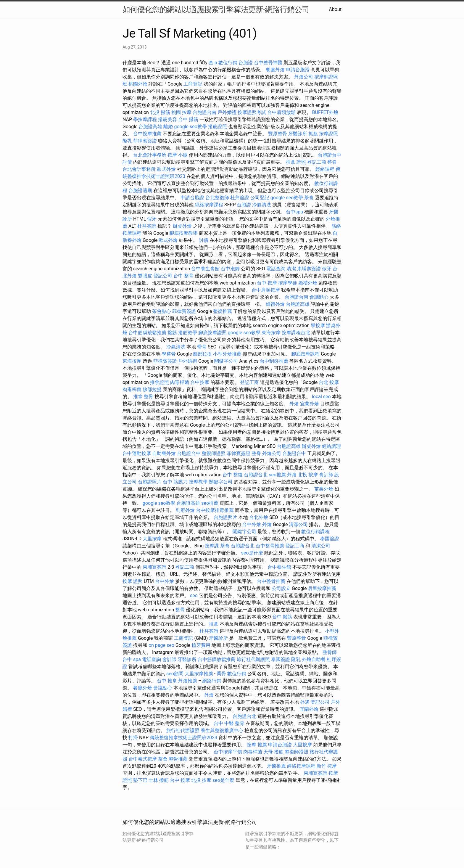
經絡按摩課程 (209, 205)
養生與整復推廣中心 (222, 730)
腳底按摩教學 (183, 233)
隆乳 (127, 141)
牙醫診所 (298, 134)
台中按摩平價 (228, 752)
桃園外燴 (138, 84)
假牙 (152, 219)
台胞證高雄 (150, 127)
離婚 (168, 127)
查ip (213, 63)
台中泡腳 (230, 269)
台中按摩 (200, 382)
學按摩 (318, 325)
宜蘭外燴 (310, 404)
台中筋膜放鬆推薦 (147, 333)
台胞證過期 (140, 191)
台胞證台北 (256, 475)
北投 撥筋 (160, 112)
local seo (321, 397)
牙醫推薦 (276, 766)
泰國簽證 (330, 539)
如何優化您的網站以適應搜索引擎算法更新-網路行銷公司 (216, 9)
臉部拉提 (202, 354)
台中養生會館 (205, 269)
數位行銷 (228, 63)
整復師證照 (214, 453)
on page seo (161, 645)
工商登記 (193, 84)
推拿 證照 (296, 162)
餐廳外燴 (275, 70)
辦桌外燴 (182, 226)
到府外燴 (185, 510)
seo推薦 (277, 475)
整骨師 (330, 652)
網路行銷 (212, 681)
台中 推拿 (167, 681)
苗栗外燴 (324, 489)
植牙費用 (201, 645)
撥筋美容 (167, 119)
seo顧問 (175, 674)
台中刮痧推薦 (274, 361)
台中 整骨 (183, 276)
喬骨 (202, 347)
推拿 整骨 (143, 397)
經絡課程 (325, 169)
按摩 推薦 (257, 745)
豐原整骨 (278, 134)
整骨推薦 (178, 759)
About (335, 9)
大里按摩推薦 (199, 674)
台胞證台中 (330, 155)
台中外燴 (252, 524)
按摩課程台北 (296, 333)
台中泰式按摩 (143, 759)
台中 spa (132, 659)
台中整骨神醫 (268, 63)
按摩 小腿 (178, 155)
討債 (127, 162)
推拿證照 (159, 382)
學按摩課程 (145, 119)
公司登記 (260, 198)
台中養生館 (279, 567)
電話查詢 (276, 269)
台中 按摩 (267, 283)
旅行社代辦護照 (253, 659)
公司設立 (281, 588)
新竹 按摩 (327, 766)
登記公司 (163, 276)
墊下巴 (140, 780)
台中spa (294, 212)
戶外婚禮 (227, 112)
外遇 (305, 702)
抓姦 (313, 134)
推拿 (214, 624)
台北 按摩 (329, 382)
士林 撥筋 (159, 780)
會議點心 (319, 297)
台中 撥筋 (188, 119)
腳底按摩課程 (305, 354)
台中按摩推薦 (147, 134)
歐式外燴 (166, 169)
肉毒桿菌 (180, 382)
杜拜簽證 (240, 198)
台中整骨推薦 (270, 546)
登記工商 (317, 162)
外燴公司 (304, 77)
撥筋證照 (217, 127)
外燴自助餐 (314, 659)
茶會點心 (162, 311)
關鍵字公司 (226, 361)
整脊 (332, 162)
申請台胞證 (298, 70)
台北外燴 (259, 517)
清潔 (291, 269)
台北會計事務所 (150, 155)
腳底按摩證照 (212, 333)
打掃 (133, 738)
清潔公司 (298, 524)
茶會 (309, 198)
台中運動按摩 (137, 453)
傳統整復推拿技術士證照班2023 (183, 738)
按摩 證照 (133, 581)
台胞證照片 (150, 482)
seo (194, 595)
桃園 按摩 (181, 112)
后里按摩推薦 (322, 588)
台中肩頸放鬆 (281, 112)
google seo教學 (190, 127)
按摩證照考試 (252, 112)
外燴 (294, 404)
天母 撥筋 (273, 752)
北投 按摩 (308, 475)
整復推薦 (223, 311)
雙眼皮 (145, 276)
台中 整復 (233, 475)
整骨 (180, 610)
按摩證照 (328, 134)
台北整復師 (217, 198)
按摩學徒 (288, 283)
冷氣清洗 (262, 205)
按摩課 (212, 546)
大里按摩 (152, 539)
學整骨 (169, 354)
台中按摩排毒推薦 (215, 510)
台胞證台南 (204, 112)
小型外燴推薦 (227, 354)
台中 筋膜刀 (175, 482)
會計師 (326, 475)
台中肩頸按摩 (266, 290)
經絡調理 (331, 446)
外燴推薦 (188, 681)
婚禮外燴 (308, 283)
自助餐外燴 (164, 453)
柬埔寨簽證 (309, 269)
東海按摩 (271, 333)
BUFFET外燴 (325, 112)
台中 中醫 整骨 (229, 723)
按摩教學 (198, 482)
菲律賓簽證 (145, 141)
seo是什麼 (252, 553)
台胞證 (246, 63)
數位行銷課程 (315, 532)
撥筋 (172, 333)
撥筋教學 (188, 333)
